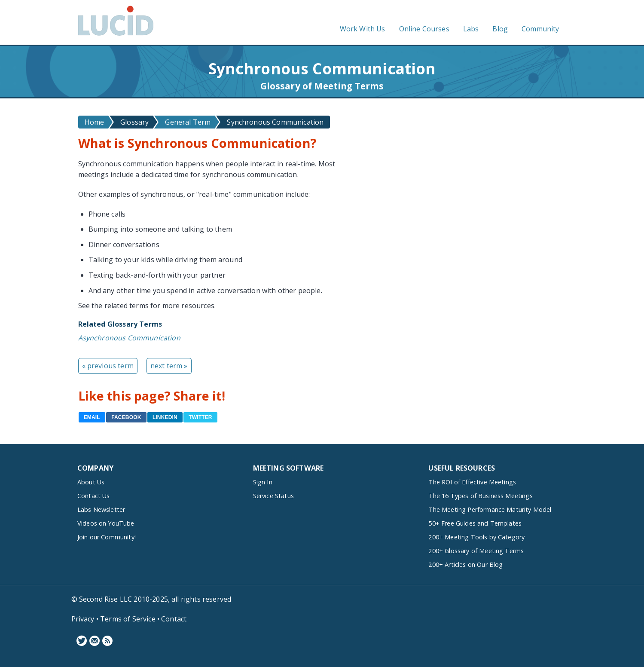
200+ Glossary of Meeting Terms (476, 551)
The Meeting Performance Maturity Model (490, 509)
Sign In (263, 482)
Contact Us (94, 496)
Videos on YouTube (106, 523)
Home (95, 122)
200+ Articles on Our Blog (465, 565)
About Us (91, 482)
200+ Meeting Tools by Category (476, 537)
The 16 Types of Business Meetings (480, 496)
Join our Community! (107, 537)
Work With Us (363, 29)
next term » (169, 366)
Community (540, 29)
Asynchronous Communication (129, 338)
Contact (174, 619)
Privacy (83, 619)
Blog (500, 29)
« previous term (108, 366)
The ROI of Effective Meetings (472, 482)
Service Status (273, 496)
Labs (471, 29)
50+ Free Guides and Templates (475, 523)
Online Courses (424, 29)
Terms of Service (128, 619)
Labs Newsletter (101, 509)
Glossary (134, 122)
